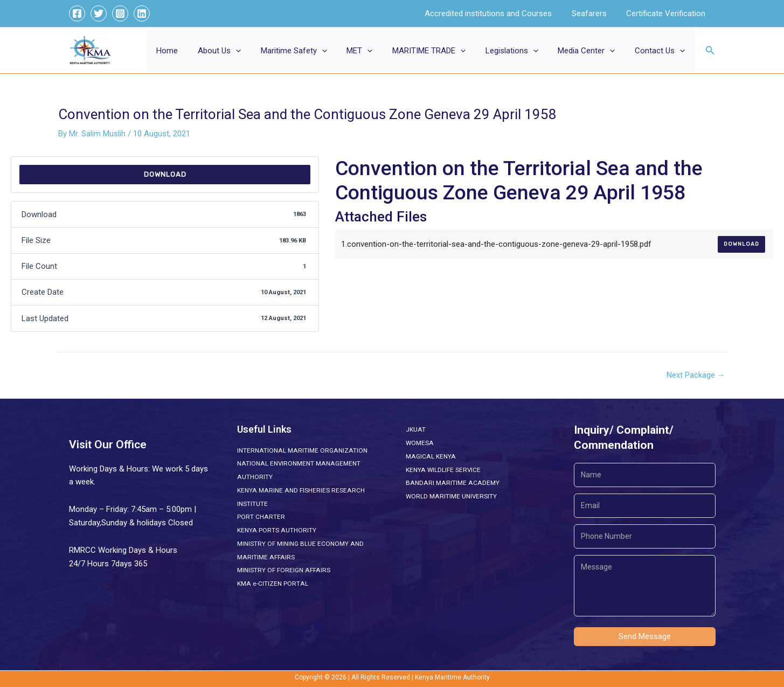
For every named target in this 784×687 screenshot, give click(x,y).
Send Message (645, 636)
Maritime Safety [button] (313, 51)
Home (194, 51)
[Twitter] (99, 13)
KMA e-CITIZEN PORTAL (272, 584)
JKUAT (415, 429)
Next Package (696, 375)
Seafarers (595, 13)
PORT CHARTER (261, 517)
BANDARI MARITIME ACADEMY (451, 483)
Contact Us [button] (661, 51)
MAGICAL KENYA (430, 456)
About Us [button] (242, 51)
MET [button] (376, 51)
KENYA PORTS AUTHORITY (276, 530)
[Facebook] (77, 13)
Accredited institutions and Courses (497, 13)
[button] (259, 51)
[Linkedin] (142, 13)
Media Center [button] (592, 51)
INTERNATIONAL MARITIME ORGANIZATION (301, 450)
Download (165, 174)
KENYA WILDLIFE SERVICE (443, 470)
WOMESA (420, 443)
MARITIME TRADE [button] (441, 51)
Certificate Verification (668, 13)
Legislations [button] (521, 51)
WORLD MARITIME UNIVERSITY (452, 496)
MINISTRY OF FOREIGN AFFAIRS (283, 570)
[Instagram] (120, 13)
